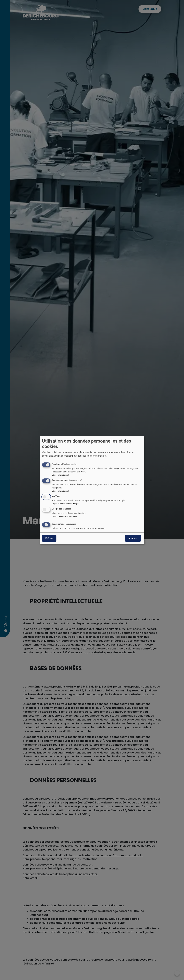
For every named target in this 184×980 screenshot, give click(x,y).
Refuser (49, 538)
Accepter (133, 538)
